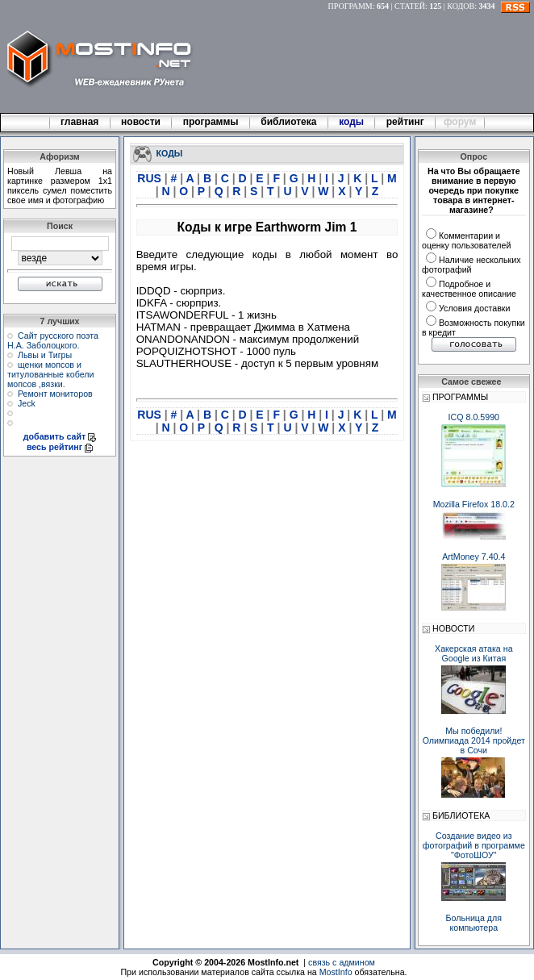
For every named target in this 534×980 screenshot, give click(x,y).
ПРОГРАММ (350, 6)
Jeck (27, 403)
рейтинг (407, 122)
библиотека (289, 122)
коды (352, 122)
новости (141, 122)
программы (211, 122)
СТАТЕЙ (410, 6)
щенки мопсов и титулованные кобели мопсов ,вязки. (50, 374)
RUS (150, 178)
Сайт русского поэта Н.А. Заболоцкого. (53, 340)
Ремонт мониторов (55, 394)
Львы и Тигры (45, 355)
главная (80, 122)
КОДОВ (461, 6)
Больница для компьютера (474, 923)
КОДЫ (170, 152)
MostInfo (336, 972)
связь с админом (342, 962)
